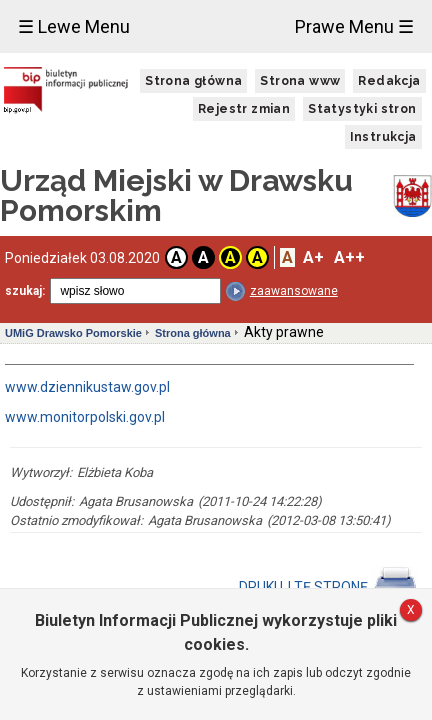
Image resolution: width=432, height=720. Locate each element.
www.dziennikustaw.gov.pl (87, 387)
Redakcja (389, 81)
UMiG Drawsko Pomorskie (73, 333)
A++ (349, 257)
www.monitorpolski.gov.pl (85, 417)
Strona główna (193, 81)
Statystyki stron (362, 109)
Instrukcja (383, 137)
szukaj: (25, 291)
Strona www (300, 81)
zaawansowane (294, 291)
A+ (313, 257)
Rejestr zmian (244, 109)
